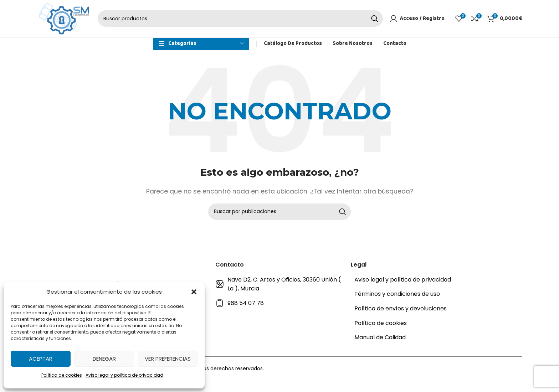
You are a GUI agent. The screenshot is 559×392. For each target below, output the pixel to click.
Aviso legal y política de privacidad (124, 375)
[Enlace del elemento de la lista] (279, 308)
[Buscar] (240, 30)
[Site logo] (64, 29)
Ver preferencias (168, 359)
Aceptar (41, 359)
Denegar (104, 359)
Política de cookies (62, 375)
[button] (194, 292)
